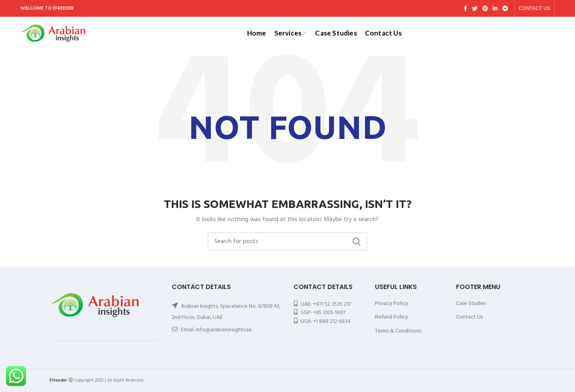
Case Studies (471, 304)
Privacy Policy (392, 304)
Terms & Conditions (398, 331)
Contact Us (469, 317)
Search (357, 242)
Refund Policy (392, 317)
